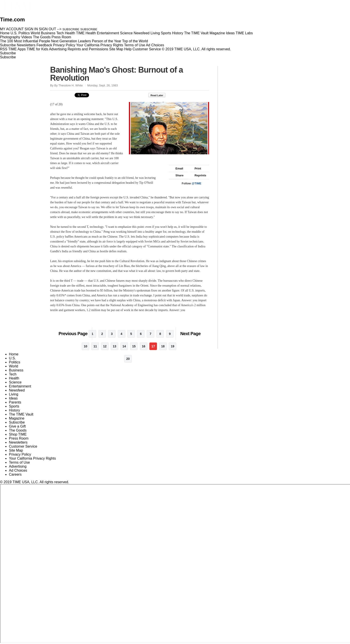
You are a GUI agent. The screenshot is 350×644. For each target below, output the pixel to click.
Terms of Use (134, 45)
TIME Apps (17, 49)
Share (177, 175)
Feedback (44, 45)
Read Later (159, 95)
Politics (15, 362)
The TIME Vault (21, 414)
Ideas (13, 398)
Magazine (17, 418)
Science (15, 382)
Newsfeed (17, 390)
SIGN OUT (48, 29)
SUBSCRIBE (71, 29)
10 (85, 346)
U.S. (12, 358)
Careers (15, 474)
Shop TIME (18, 434)
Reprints (198, 175)
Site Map (116, 49)
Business (16, 370)
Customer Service (147, 49)
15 (134, 346)
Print (196, 168)
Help (128, 49)
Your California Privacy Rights (100, 45)
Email (177, 168)
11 (95, 346)
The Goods (18, 430)
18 (163, 346)
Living (14, 394)
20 (128, 359)
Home (14, 354)
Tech (13, 374)
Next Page (190, 334)
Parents (15, 402)
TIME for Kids (37, 49)
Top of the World (135, 41)
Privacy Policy (64, 45)
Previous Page (73, 334)
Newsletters (26, 45)
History (14, 410)
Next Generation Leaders (71, 41)
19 (173, 346)
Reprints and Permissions (88, 49)
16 (144, 346)
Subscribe (8, 45)
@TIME (197, 183)
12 (105, 346)
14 (124, 346)
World (14, 366)
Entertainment (20, 386)
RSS (4, 49)
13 (115, 346)
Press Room (19, 438)
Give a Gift (17, 426)
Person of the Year (107, 41)
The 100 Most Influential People (25, 41)
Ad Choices (157, 45)
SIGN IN (31, 29)
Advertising (58, 49)
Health (14, 378)
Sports (14, 406)
